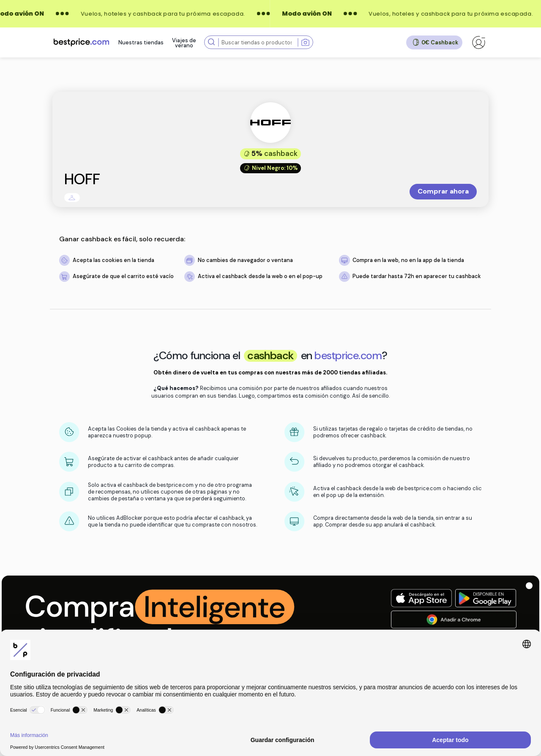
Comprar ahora (443, 191)
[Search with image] (305, 42)
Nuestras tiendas (141, 42)
